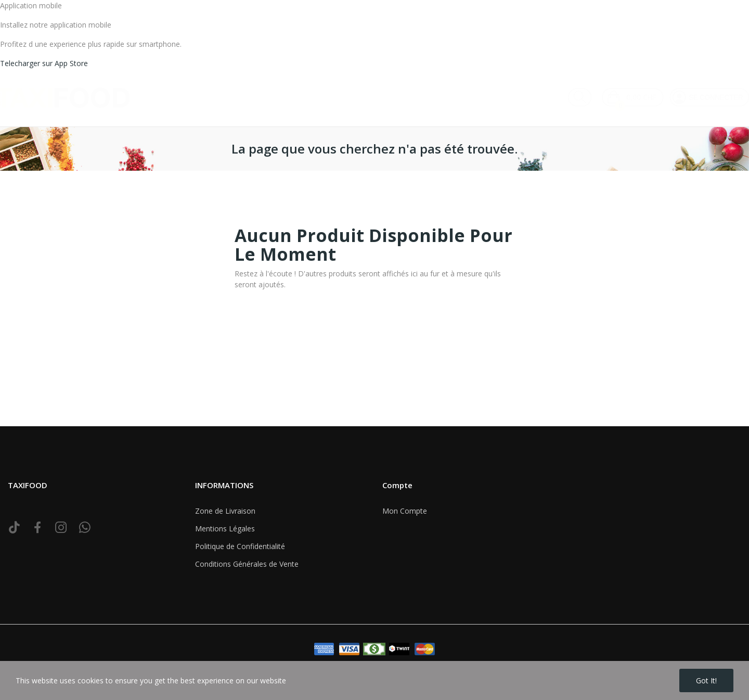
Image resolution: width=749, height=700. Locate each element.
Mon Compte (405, 511)
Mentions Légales (225, 529)
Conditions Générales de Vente (247, 564)
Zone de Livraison (225, 511)
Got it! (706, 680)
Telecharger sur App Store (44, 63)
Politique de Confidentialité (240, 546)
